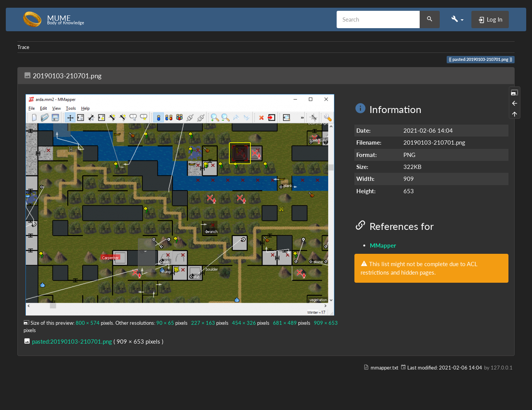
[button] (457, 19)
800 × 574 (88, 323)
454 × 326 (244, 323)
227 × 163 (203, 323)
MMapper (383, 245)
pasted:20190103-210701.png (72, 341)
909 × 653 (326, 323)
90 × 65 (165, 323)
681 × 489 (285, 323)
